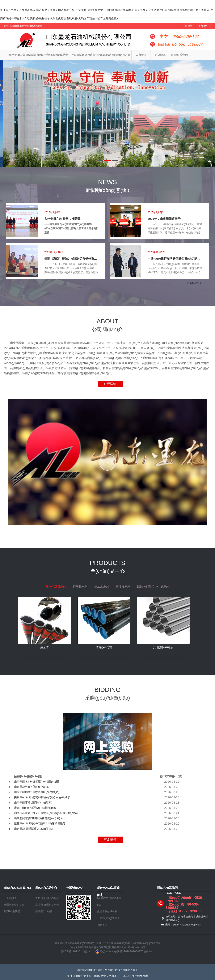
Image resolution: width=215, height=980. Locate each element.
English (203, 26)
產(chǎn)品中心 (62, 55)
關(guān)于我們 (42, 55)
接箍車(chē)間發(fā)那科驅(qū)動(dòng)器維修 (42, 797)
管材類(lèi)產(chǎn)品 (47, 898)
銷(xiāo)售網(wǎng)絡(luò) (109, 901)
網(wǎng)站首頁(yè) (21, 55)
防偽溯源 (160, 55)
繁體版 (189, 26)
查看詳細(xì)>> (107, 385)
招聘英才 (102, 925)
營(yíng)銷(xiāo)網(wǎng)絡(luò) (112, 55)
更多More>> (194, 283)
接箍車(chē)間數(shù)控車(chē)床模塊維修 (40, 823)
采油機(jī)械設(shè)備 (47, 905)
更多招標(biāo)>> (107, 840)
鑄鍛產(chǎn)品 (44, 911)
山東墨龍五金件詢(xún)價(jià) (32, 787)
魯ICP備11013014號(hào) (77, 951)
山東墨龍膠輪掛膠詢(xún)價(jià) (33, 802)
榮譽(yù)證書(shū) (14, 905)
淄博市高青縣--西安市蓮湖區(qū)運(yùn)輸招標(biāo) (46, 813)
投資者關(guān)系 (82, 55)
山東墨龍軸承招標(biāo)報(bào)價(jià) (37, 792)
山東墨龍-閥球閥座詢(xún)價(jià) (34, 829)
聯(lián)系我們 (179, 55)
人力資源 (141, 55)
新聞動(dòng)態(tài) (108, 918)
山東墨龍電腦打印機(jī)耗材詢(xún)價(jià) (39, 818)
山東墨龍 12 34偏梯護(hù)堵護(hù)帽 (36, 782)
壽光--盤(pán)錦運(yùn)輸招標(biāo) (36, 808)
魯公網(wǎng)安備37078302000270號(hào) (123, 951)
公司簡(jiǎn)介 (12, 898)
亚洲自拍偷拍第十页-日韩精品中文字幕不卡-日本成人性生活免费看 (107, 976)
